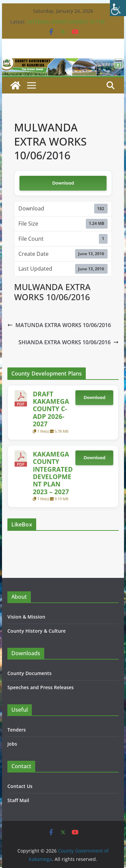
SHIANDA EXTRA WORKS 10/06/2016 (69, 342)
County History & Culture (37, 631)
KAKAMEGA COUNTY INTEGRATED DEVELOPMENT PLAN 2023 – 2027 (53, 473)
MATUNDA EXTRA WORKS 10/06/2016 (59, 325)
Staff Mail (18, 800)
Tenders (17, 730)
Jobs (12, 744)
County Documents (29, 673)
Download (63, 183)
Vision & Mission (26, 617)
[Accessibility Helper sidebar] (118, 8)
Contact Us (20, 786)
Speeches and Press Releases (41, 687)
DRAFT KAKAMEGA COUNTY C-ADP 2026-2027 (51, 409)
